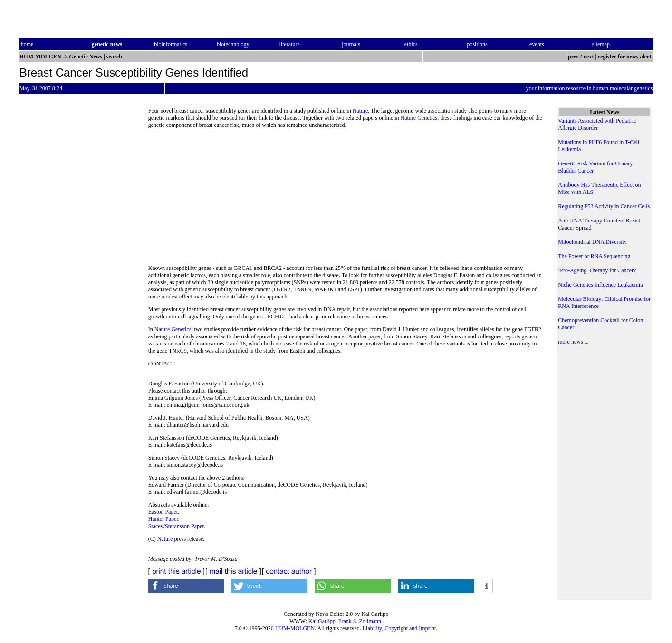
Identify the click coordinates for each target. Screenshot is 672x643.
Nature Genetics (419, 118)
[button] (186, 586)
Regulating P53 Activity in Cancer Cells (604, 206)
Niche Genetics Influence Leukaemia (600, 285)
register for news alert (625, 57)
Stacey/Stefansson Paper (176, 526)
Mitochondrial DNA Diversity (592, 242)
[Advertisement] (346, 200)
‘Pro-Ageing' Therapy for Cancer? (597, 270)
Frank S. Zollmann (360, 621)
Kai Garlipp (322, 621)
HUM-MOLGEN (295, 628)
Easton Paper (163, 512)
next (588, 57)
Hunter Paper (163, 519)
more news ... (573, 342)
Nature (360, 111)
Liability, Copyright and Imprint (399, 628)
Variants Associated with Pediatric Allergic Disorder (597, 124)
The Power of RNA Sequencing (594, 256)
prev (573, 57)
